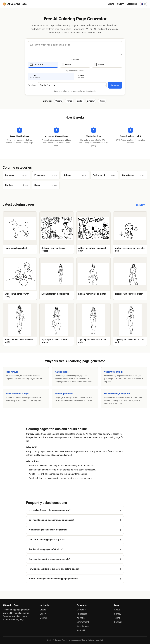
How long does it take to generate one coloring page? (54, 569)
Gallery (120, 4)
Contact (118, 622)
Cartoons (81, 610)
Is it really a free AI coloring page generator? (50, 510)
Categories (132, 4)
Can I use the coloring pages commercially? (49, 559)
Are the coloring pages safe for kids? (46, 549)
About (117, 610)
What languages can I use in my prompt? (48, 530)
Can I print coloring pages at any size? (47, 540)
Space (102, 101)
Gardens (81, 630)
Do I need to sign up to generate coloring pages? (52, 520)
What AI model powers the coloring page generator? (53, 579)
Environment (83, 622)
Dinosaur (91, 101)
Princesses (82, 614)
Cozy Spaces (83, 626)
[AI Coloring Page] (15, 4)
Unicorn (59, 101)
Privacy (118, 614)
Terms (117, 618)
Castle (80, 101)
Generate (115, 85)
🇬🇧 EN (144, 4)
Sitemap (44, 618)
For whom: (32, 85)
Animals (81, 618)
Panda (69, 101)
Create (111, 4)
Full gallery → (141, 205)
